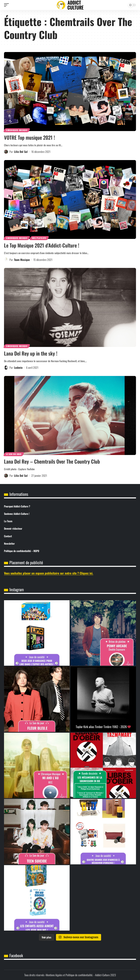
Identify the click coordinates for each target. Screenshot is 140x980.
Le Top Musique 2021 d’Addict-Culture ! (42, 245)
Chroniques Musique (17, 130)
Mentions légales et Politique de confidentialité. (69, 975)
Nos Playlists (39, 238)
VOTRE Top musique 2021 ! (29, 137)
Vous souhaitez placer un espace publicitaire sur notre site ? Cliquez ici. (49, 573)
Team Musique (22, 260)
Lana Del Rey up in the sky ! (31, 353)
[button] (7, 5)
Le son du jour (14, 454)
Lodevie (18, 367)
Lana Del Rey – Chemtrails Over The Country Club (52, 461)
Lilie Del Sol (21, 152)
